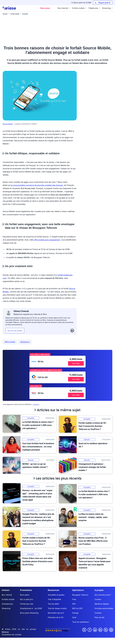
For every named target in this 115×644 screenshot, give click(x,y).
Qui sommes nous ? (103, 595)
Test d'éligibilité (54, 599)
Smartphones (7, 604)
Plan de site (99, 617)
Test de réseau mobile (57, 608)
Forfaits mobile (8, 599)
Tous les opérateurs (81, 622)
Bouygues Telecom (80, 595)
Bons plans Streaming (29, 613)
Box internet (7, 595)
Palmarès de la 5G (56, 617)
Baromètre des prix (56, 613)
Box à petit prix (27, 599)
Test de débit (53, 604)
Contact (98, 599)
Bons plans (25, 595)
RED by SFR (77, 608)
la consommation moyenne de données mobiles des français (37, 185)
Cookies (98, 613)
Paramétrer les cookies (12, 635)
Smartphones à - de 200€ (31, 608)
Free (74, 599)
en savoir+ (36, 404)
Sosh (74, 617)
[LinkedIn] (72, 331)
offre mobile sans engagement (47, 240)
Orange (75, 613)
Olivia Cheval (8, 124)
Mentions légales (102, 604)
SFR (74, 604)
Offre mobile (10, 342)
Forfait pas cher (27, 604)
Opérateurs (25, 342)
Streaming (6, 608)
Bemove (5, 632)
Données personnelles (104, 608)
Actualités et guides (56, 595)
